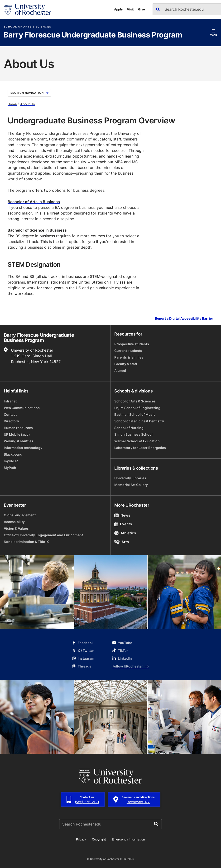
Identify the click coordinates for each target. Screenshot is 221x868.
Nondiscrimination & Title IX (26, 542)
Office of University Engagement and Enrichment (43, 535)
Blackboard (13, 454)
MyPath (10, 468)
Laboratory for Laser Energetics (140, 448)
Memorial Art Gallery (131, 485)
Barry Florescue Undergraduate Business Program (93, 35)
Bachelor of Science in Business (37, 230)
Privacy (81, 839)
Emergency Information (129, 839)
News (122, 515)
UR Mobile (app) (17, 434)
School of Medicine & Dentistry (139, 421)
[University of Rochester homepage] (28, 9)
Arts (122, 542)
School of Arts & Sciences (27, 27)
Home (12, 104)
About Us (28, 104)
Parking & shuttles (19, 441)
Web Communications (22, 408)
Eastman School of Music (135, 414)
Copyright (99, 839)
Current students (128, 351)
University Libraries (130, 478)
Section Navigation (29, 93)
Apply (118, 9)
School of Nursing (129, 428)
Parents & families (129, 357)
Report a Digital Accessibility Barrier (184, 318)
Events (123, 524)
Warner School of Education (137, 441)
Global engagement (20, 515)
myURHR (11, 461)
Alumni (120, 371)
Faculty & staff (126, 364)
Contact (10, 414)
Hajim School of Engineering (137, 408)
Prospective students (132, 344)
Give (142, 9)
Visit (130, 9)
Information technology (23, 448)
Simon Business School (133, 434)
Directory (11, 421)
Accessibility (14, 522)
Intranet (10, 401)
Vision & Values (16, 528)
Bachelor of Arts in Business (34, 202)
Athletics (125, 533)
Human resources (18, 428)
